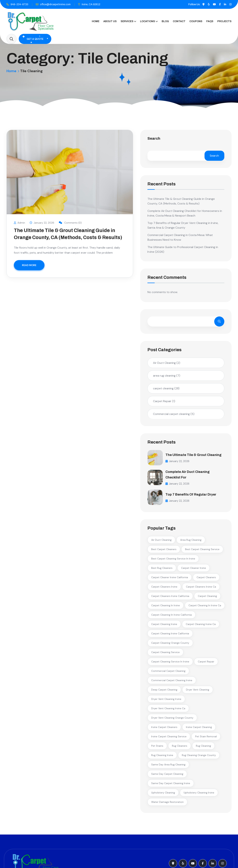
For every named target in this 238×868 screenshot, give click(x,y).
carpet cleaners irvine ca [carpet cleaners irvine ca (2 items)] (201, 588)
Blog (165, 21)
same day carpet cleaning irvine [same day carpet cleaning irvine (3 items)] (171, 785)
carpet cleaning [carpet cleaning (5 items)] (207, 598)
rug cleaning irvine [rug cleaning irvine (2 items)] (162, 757)
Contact (179, 21)
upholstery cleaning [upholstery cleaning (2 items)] (163, 794)
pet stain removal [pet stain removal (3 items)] (206, 738)
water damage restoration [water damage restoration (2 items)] (167, 804)
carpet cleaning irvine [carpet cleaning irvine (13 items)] (164, 626)
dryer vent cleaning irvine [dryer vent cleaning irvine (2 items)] (166, 701)
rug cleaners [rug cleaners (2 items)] (180, 747)
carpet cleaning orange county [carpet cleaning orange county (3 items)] (170, 644)
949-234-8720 (19, 4)
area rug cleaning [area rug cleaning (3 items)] (191, 541)
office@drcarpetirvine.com (55, 4)
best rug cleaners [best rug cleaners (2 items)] (162, 570)
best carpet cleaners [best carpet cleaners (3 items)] (164, 551)
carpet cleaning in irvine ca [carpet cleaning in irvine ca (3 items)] (205, 607)
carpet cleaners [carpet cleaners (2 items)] (206, 579)
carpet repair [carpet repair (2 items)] (206, 663)
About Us (110, 21)
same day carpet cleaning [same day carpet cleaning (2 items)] (167, 775)
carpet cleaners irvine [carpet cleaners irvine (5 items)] (164, 588)
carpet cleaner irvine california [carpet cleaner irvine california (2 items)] (170, 579)
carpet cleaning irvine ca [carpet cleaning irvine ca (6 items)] (201, 626)
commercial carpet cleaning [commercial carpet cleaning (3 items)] (168, 673)
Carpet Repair (164, 401)
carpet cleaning (166, 388)
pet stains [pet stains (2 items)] (157, 747)
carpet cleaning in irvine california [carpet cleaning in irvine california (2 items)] (171, 616)
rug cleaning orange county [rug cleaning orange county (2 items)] (199, 757)
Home (96, 21)
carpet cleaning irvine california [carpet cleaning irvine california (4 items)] (170, 635)
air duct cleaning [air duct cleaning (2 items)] (161, 541)
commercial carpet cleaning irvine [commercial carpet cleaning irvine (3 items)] (172, 682)
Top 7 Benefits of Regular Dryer (193, 496)
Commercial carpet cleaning (174, 414)
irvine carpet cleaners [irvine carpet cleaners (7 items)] (164, 729)
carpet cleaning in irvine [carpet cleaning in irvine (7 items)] (166, 607)
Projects (224, 21)
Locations (148, 21)
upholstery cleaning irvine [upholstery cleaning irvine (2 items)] (199, 794)
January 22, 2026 (42, 223)
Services (127, 21)
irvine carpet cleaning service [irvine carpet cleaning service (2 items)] (169, 738)
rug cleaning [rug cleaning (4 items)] (203, 747)
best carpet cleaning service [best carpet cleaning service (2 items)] (202, 551)
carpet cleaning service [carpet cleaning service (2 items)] (165, 654)
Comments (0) (71, 223)
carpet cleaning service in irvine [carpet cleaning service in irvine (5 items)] (170, 663)
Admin (19, 223)
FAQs (210, 21)
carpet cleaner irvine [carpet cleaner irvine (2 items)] (194, 570)
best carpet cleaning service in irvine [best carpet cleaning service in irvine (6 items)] (173, 560)
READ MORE (29, 265)
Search (154, 139)
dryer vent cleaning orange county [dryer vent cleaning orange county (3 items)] (172, 719)
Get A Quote (35, 39)
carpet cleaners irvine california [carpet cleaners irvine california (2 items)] (170, 598)
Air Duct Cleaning (167, 363)
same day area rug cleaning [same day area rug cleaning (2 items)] (168, 766)
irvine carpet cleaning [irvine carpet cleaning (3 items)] (199, 729)
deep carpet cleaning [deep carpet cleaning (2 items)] (164, 691)
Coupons (196, 21)
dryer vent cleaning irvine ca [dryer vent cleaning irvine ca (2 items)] (168, 710)
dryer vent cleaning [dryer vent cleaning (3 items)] (198, 691)
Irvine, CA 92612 (91, 4)
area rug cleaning (167, 376)
